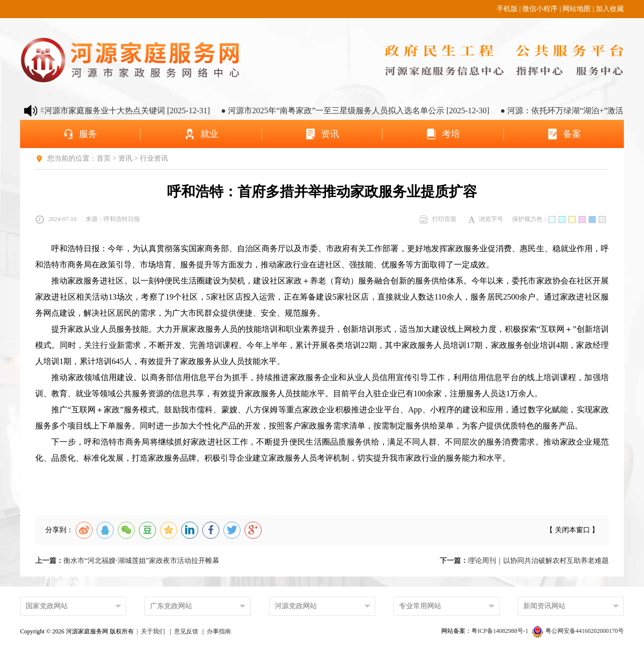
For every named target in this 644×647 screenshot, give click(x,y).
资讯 (125, 158)
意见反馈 (186, 631)
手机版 (507, 9)
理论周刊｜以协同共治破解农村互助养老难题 (524, 561)
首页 (104, 158)
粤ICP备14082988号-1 (501, 631)
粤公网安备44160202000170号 (578, 631)
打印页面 (438, 220)
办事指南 (219, 631)
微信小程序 (540, 9)
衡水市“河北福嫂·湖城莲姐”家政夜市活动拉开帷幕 (127, 561)
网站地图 (577, 9)
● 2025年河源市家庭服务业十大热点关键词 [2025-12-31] (117, 111)
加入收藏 (610, 9)
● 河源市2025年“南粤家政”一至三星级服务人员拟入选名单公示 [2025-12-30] (360, 111)
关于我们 (153, 631)
